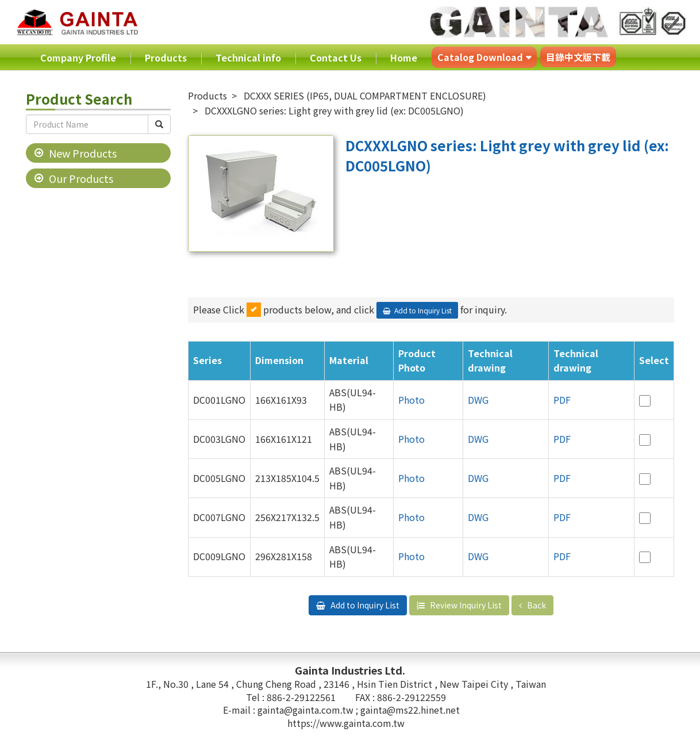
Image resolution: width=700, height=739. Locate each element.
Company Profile (78, 58)
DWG (478, 400)
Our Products (81, 178)
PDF (562, 400)
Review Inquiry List (465, 605)
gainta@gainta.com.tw (307, 710)
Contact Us (336, 58)
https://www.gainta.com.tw (346, 723)
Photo (411, 400)
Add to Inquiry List (423, 310)
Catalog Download (480, 57)
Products (166, 58)
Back (536, 605)
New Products (83, 153)
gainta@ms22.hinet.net (410, 710)
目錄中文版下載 (578, 57)
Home (404, 58)
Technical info (248, 58)
